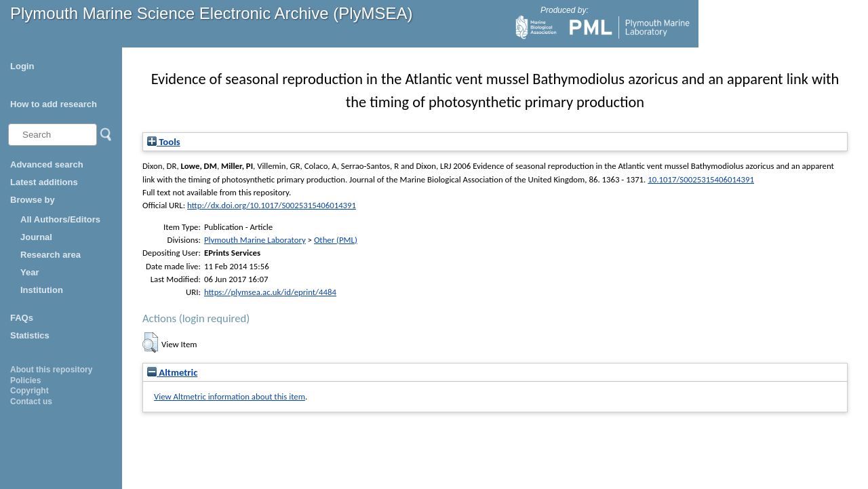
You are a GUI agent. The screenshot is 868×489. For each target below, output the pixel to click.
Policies (25, 380)
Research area (51, 255)
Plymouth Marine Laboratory (255, 240)
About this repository (51, 370)
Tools (164, 142)
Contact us (31, 402)
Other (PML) (336, 240)
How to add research (54, 104)
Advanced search (47, 164)
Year (29, 272)
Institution (42, 290)
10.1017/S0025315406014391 (701, 179)
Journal (36, 237)
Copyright (29, 391)
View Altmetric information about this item (230, 396)
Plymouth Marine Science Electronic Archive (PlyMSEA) (212, 13)
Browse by (33, 200)
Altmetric (172, 372)
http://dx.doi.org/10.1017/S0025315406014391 (272, 205)
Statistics (30, 335)
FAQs (22, 318)
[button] (150, 343)
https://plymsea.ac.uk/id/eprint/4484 (270, 292)
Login (22, 66)
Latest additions (44, 182)
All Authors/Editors (60, 219)
